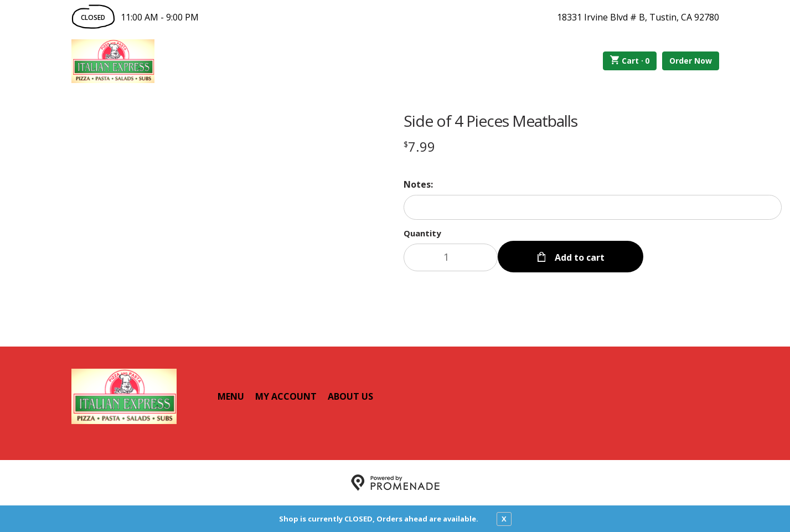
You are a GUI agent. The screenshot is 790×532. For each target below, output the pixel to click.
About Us (350, 396)
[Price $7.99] (419, 146)
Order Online (217, 61)
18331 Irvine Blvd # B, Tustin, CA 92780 (638, 17)
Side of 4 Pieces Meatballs (490, 121)
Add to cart (579, 257)
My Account (286, 396)
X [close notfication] (504, 519)
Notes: (418, 184)
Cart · (630, 61)
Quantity (422, 233)
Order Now (691, 61)
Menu (231, 396)
